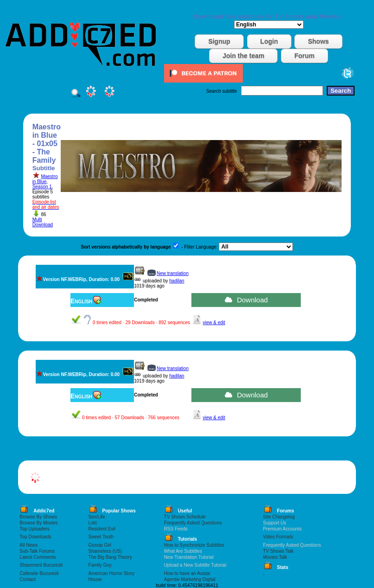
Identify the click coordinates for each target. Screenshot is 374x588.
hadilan (177, 281)
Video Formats (278, 537)
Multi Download (43, 222)
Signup (219, 41)
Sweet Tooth (101, 537)
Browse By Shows (38, 517)
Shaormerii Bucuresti (41, 565)
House (95, 579)
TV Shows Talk (279, 551)
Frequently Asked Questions (193, 523)
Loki (93, 523)
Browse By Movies (38, 523)
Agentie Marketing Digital (190, 579)
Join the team (243, 56)
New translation (173, 273)
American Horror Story (111, 573)
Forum (304, 56)
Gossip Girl (100, 545)
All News (29, 545)
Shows (318, 41)
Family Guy (100, 565)
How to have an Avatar (187, 573)
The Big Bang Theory (110, 557)
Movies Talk (275, 557)
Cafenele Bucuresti (39, 573)
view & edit (214, 323)
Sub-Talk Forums (37, 551)
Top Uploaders (34, 529)
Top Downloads (35, 537)
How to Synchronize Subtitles (194, 545)
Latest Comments (38, 557)
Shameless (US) (105, 551)
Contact (27, 579)
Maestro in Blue (45, 179)
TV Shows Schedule (185, 517)
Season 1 (42, 187)
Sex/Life (97, 517)
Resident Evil (102, 529)
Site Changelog (279, 517)
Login (269, 41)
